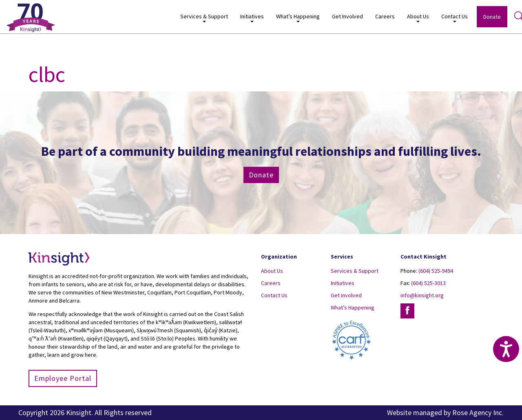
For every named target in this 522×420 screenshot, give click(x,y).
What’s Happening (298, 18)
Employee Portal (63, 378)
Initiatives (252, 18)
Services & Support (204, 18)
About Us (418, 18)
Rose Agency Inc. (478, 412)
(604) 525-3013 (428, 283)
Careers (385, 16)
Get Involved (347, 16)
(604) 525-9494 (436, 271)
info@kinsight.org (422, 295)
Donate (492, 17)
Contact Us (455, 18)
